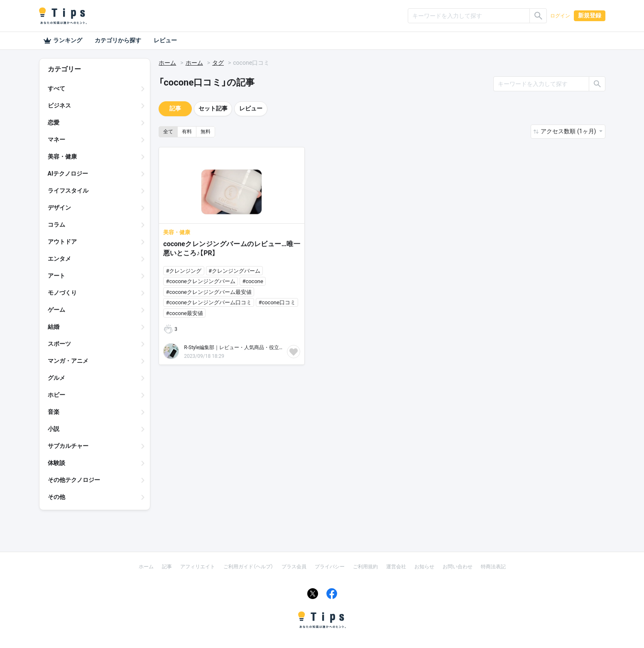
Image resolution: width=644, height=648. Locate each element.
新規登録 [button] (590, 15)
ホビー (56, 395)
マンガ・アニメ (68, 361)
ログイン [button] (560, 16)
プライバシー (330, 567)
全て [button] (168, 132)
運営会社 (396, 567)
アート (56, 276)
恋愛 (54, 122)
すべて (56, 88)
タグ (218, 63)
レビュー (165, 40)
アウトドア (62, 242)
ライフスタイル (68, 191)
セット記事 (213, 108)
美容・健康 (62, 156)
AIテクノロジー (68, 174)
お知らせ (424, 567)
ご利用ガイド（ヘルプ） (248, 567)
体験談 (56, 463)
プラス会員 (294, 567)
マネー (56, 139)
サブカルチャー (68, 446)
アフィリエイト (198, 567)
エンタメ (59, 259)
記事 (175, 108)
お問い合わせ (458, 567)
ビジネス (59, 105)
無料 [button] (206, 132)
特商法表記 (493, 567)
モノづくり (62, 293)
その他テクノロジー (74, 480)
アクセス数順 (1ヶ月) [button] (569, 131)
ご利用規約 (365, 567)
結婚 (54, 327)
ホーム (167, 63)
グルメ (56, 378)
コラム (56, 225)
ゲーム (56, 310)
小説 (54, 429)
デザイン (59, 208)
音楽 (54, 412)
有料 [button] (187, 132)
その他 (56, 497)
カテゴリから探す (118, 40)
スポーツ (59, 344)
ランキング (63, 41)
